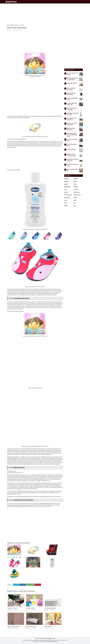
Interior (75, 198)
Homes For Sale (77, 195)
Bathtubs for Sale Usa (13, 608)
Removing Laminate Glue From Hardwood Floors (72, 135)
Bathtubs (10, 30)
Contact (53, 638)
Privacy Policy (42, 638)
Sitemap (37, 638)
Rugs (75, 203)
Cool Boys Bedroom (72, 149)
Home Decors (77, 192)
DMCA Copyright (48, 638)
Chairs (75, 184)
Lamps (66, 200)
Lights (75, 200)
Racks (66, 203)
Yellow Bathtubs (48, 626)
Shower (66, 206)
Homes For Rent (68, 195)
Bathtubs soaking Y (31, 608)
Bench (75, 181)
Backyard (66, 179)
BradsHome (13, 2)
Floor (65, 190)
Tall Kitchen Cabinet (72, 83)
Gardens (66, 192)
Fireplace (76, 187)
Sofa (75, 206)
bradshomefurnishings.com (46, 504)
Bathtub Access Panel (31, 626)
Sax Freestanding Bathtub (51, 608)
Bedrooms (67, 181)
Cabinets (66, 184)
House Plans (67, 198)
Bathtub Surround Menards (14, 626)
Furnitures (76, 190)
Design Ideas (67, 187)
